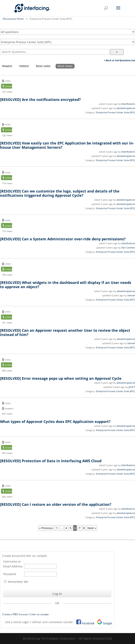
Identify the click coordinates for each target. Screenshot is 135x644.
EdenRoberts (128, 104)
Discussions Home (13, 19)
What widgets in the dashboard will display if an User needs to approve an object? (66, 285)
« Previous (46, 528)
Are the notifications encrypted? (40, 99)
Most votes (43, 66)
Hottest (24, 66)
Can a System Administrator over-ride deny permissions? (63, 239)
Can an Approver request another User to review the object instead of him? (65, 332)
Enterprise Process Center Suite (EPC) (115, 112)
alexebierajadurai (126, 108)
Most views (65, 66)
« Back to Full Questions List (119, 60)
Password (10, 574)
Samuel (131, 295)
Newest (7, 66)
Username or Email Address (13, 564)
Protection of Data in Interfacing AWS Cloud (51, 461)
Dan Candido (128, 248)
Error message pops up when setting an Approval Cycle (61, 378)
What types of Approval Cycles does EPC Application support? (55, 421)
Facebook (88, 623)
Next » (92, 528)
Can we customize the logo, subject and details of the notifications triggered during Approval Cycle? (60, 193)
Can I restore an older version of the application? (56, 504)
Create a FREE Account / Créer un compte (25, 614)
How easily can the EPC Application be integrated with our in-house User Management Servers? (67, 145)
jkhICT (132, 387)
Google (108, 623)
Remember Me (16, 582)
